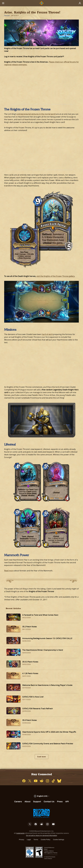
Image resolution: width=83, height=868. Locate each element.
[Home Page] (42, 3)
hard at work (47, 334)
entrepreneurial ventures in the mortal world (36, 114)
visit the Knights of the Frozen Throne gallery (55, 276)
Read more (9, 571)
